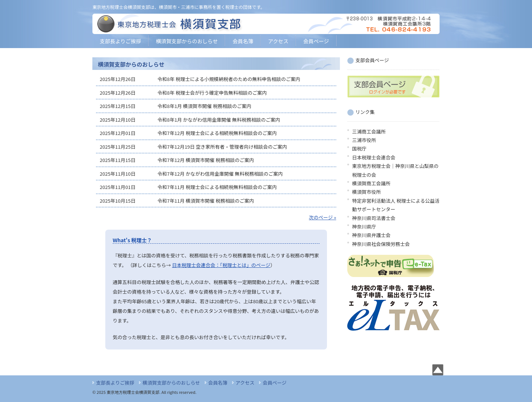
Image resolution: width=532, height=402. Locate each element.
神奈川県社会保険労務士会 (381, 244)
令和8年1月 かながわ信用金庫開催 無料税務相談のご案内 (219, 120)
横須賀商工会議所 (371, 183)
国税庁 (359, 148)
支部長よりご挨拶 (120, 41)
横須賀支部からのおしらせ (187, 41)
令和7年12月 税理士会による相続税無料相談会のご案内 (217, 133)
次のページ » (323, 217)
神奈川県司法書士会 (374, 218)
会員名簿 (243, 41)
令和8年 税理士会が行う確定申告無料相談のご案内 (212, 93)
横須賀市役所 (366, 192)
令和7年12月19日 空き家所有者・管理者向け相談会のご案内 (222, 147)
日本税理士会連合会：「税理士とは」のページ (221, 265)
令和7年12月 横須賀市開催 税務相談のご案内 (206, 160)
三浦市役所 (364, 140)
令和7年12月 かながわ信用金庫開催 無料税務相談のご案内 (220, 174)
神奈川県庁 (364, 227)
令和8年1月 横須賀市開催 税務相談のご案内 (204, 106)
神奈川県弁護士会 (371, 235)
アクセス (278, 41)
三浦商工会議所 (369, 131)
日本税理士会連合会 (374, 157)
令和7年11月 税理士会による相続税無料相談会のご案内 (217, 187)
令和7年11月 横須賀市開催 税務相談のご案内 (206, 201)
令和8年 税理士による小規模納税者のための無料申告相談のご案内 (229, 79)
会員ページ (316, 41)
